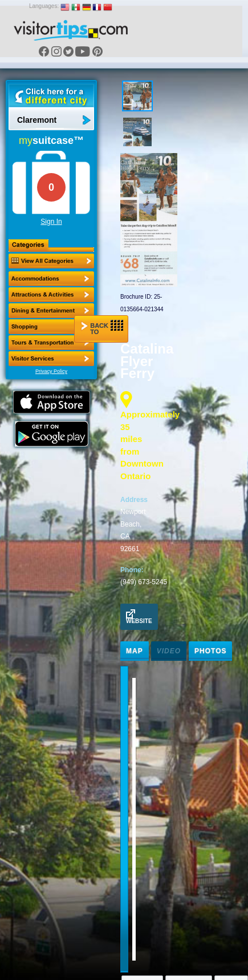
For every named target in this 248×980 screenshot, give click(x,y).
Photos (210, 651)
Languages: (44, 6)
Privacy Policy (51, 371)
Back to (102, 328)
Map (135, 651)
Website (139, 617)
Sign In (51, 222)
